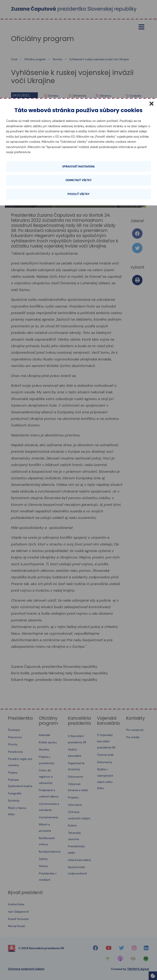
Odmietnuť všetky (78, 180)
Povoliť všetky (78, 194)
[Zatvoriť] (151, 104)
